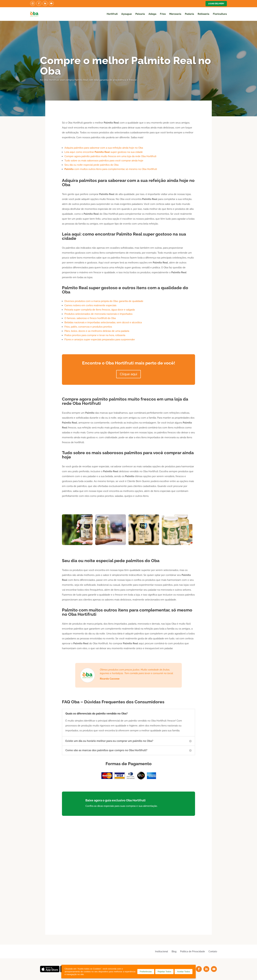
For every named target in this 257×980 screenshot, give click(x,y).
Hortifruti (112, 14)
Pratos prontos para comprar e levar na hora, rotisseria (95, 335)
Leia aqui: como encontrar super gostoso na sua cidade (104, 152)
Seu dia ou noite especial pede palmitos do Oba (91, 165)
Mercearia (175, 14)
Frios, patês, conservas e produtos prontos (88, 327)
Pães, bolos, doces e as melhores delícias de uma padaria (97, 331)
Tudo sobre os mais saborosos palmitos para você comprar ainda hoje (104, 161)
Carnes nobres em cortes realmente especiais (90, 305)
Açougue (127, 14)
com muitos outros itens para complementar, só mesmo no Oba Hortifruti (111, 169)
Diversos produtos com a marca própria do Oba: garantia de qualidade (104, 301)
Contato (213, 951)
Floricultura (220, 14)
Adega (152, 14)
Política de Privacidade (193, 951)
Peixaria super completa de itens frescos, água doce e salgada (100, 310)
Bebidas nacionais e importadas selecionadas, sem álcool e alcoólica (103, 322)
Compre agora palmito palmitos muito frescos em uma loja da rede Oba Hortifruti (110, 156)
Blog (174, 951)
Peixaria (140, 14)
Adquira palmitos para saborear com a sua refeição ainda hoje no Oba (104, 148)
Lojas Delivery (216, 4)
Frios (163, 14)
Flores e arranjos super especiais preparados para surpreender (100, 340)
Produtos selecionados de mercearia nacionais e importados (98, 314)
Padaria (189, 14)
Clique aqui (128, 374)
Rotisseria (203, 14)
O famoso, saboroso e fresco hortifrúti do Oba (90, 318)
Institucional (162, 951)
